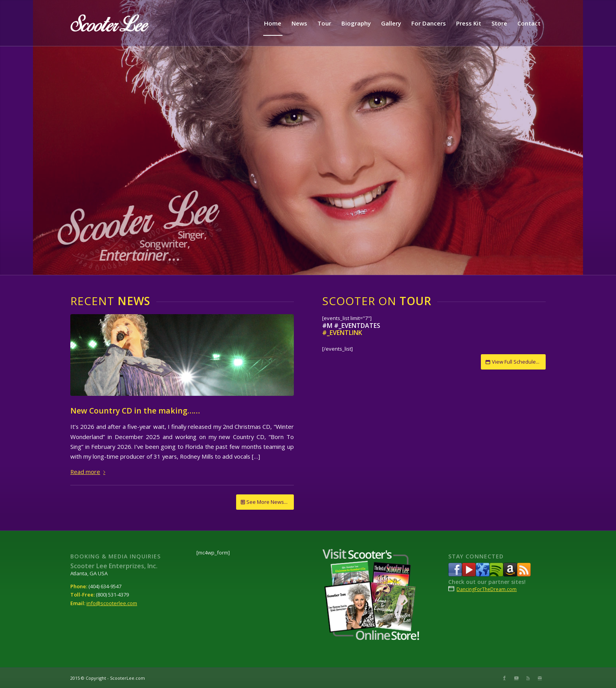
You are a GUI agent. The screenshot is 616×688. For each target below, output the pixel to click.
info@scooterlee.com (112, 603)
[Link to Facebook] (504, 678)
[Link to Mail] (540, 678)
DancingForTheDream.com (487, 589)
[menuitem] (273, 23)
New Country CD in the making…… (135, 411)
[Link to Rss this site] (528, 678)
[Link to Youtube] (516, 678)
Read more (89, 472)
